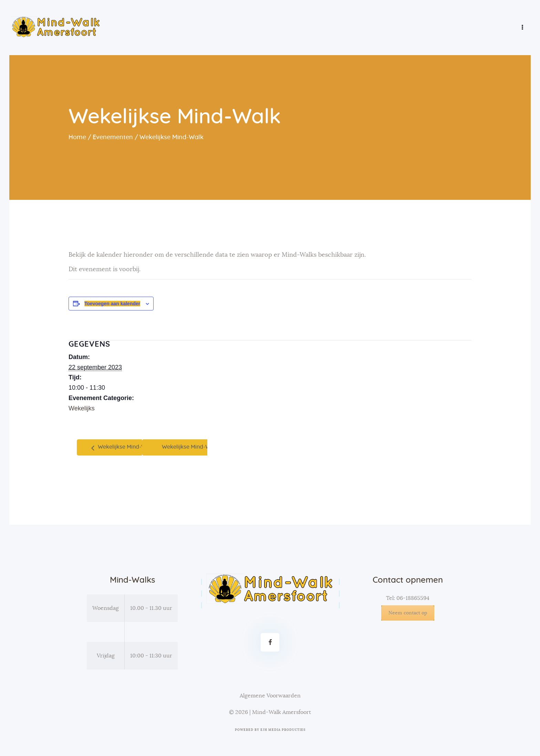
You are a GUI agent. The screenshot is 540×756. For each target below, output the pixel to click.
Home (77, 137)
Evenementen (113, 137)
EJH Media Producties (283, 730)
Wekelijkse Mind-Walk (125, 447)
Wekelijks (82, 408)
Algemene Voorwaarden (270, 696)
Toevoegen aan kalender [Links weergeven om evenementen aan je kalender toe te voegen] (112, 304)
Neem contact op (408, 613)
